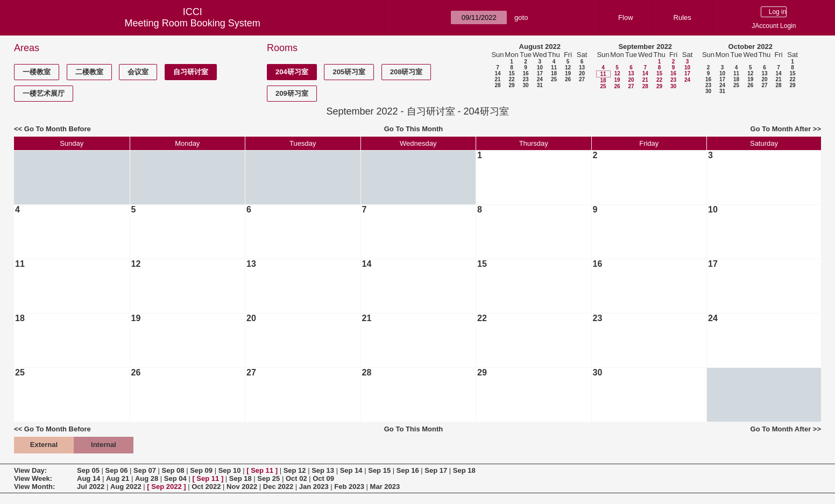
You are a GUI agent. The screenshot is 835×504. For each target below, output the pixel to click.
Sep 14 (351, 470)
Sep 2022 (166, 487)
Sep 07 (145, 470)
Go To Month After (781, 129)
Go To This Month (414, 129)
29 (511, 85)
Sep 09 (201, 470)
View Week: (33, 478)
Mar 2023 (385, 487)
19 (568, 73)
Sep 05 (88, 470)
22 (511, 79)
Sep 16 (408, 470)
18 (554, 73)
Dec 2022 (278, 487)
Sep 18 (464, 470)
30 (525, 85)
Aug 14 (89, 478)
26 (568, 79)
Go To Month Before (58, 129)
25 (554, 79)
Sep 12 (295, 470)
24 (540, 79)
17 (540, 73)
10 (540, 68)
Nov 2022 (242, 487)
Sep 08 (173, 470)
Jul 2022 (91, 487)
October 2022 (751, 47)
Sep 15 (379, 470)
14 (497, 73)
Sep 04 (175, 478)
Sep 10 (230, 470)
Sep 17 (436, 470)
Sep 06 (117, 470)
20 (582, 73)
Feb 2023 (349, 487)
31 (540, 85)
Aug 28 (147, 478)
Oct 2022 (206, 487)
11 (554, 68)
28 (497, 85)
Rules (682, 17)
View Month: (34, 487)
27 (582, 79)
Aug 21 (118, 478)
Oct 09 (323, 478)
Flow (625, 17)
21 (497, 79)
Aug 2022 (126, 487)
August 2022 (540, 47)
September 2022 (645, 47)
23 (525, 79)
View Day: (30, 470)
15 (511, 73)
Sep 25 (268, 478)
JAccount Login (774, 26)
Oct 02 (296, 478)
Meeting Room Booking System (193, 23)
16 (525, 73)
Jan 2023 (314, 487)
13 (582, 68)
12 (568, 68)
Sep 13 (323, 470)
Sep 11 (262, 470)
